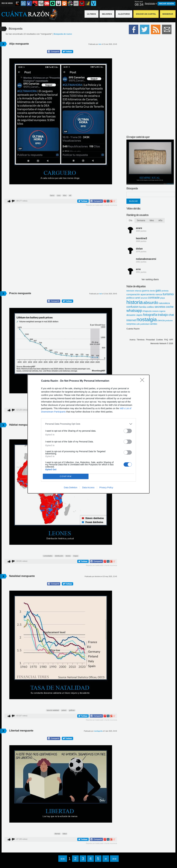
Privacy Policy (106, 487)
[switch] (128, 431)
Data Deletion (71, 487)
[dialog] (88, 434)
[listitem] (88, 424)
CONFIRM (66, 476)
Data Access (88, 487)
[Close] (143, 381)
